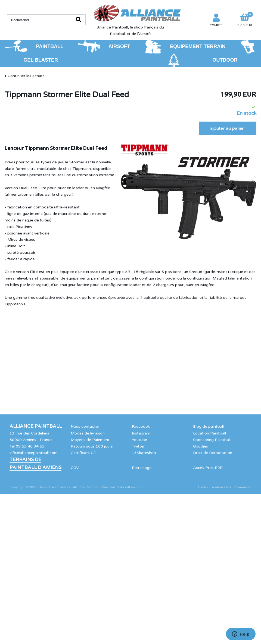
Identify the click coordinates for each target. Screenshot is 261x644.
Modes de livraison (88, 433)
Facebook (141, 426)
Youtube (139, 440)
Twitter (138, 446)
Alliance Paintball (36, 426)
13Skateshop (144, 453)
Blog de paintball (208, 426)
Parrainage (142, 468)
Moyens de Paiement (90, 440)
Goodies (201, 446)
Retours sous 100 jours (92, 446)
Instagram (141, 433)
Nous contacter (85, 426)
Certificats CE (83, 453)
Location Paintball (209, 433)
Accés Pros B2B (208, 468)
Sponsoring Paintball (212, 440)
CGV (75, 468)
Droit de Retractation (213, 453)
